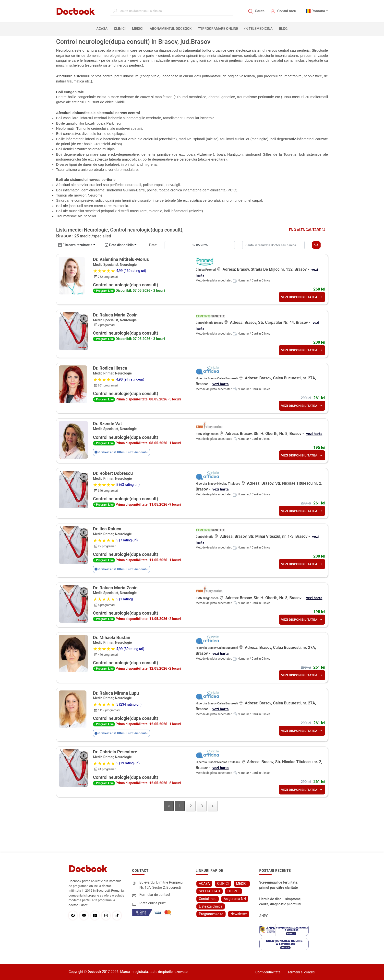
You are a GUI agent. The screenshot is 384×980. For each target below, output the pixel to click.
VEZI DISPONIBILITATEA (301, 297)
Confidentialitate (268, 972)
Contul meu (287, 11)
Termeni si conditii (301, 972)
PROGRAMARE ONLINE (218, 29)
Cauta (260, 11)
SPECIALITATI (210, 891)
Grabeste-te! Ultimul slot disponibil (122, 452)
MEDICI (138, 29)
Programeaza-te (211, 914)
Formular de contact (155, 895)
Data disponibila (119, 245)
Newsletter (239, 914)
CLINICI (120, 29)
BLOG (283, 29)
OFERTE (234, 891)
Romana (318, 11)
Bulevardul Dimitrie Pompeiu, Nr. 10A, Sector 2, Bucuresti (162, 885)
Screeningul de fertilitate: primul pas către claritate (279, 885)
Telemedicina (258, 29)
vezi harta (221, 384)
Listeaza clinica (211, 906)
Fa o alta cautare (307, 230)
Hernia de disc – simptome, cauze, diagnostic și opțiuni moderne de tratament (280, 902)
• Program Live (104, 291)
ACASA (103, 28)
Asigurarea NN (235, 899)
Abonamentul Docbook (171, 29)
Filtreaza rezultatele (75, 245)
